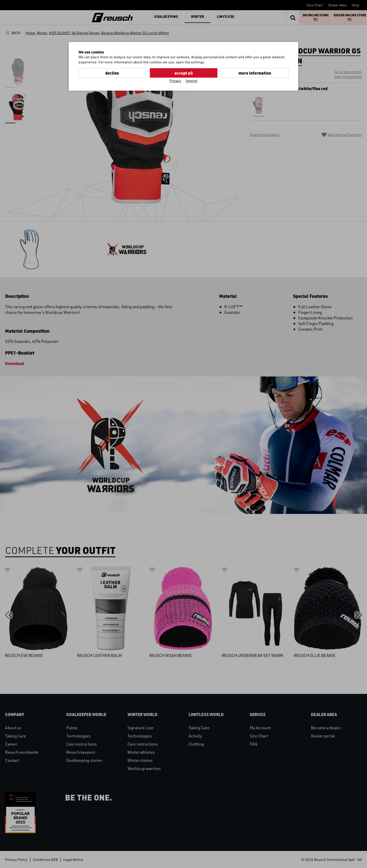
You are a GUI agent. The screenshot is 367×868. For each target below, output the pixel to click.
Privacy (175, 81)
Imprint (192, 81)
